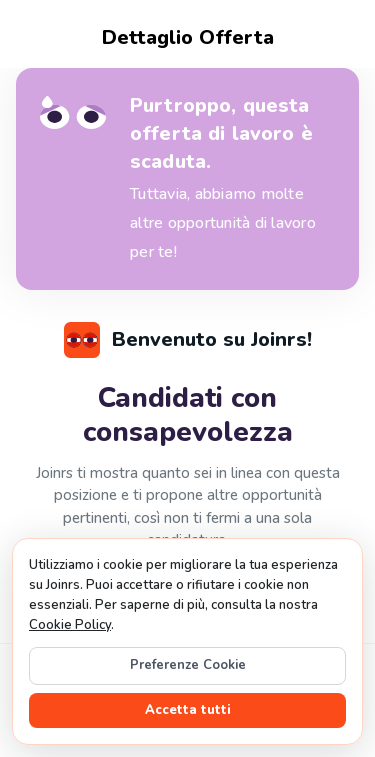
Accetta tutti (188, 710)
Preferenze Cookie (188, 665)
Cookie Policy (70, 625)
